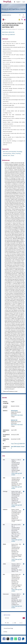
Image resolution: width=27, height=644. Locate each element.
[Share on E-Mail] (19, 640)
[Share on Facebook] (4, 640)
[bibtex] (19, 20)
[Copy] (24, 460)
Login (24, 2)
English (18, 2)
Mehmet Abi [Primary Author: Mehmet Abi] (14, 420)
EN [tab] (24, 15)
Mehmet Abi (12, 32)
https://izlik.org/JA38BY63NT (9, 35)
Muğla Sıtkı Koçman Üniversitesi (16, 413)
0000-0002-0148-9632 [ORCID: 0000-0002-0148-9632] (17, 415)
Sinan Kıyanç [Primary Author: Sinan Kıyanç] (14, 411)
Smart (12, 156)
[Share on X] (8, 639)
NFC (9, 156)
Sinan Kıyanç (5, 32)
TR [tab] (20, 15)
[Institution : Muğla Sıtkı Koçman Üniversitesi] (18, 413)
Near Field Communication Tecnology (12, 152)
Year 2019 (5, 29)
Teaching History (7, 153)
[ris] (22, 20)
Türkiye (13, 417)
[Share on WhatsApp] (16, 640)
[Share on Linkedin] (12, 640)
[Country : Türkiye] (13, 417)
